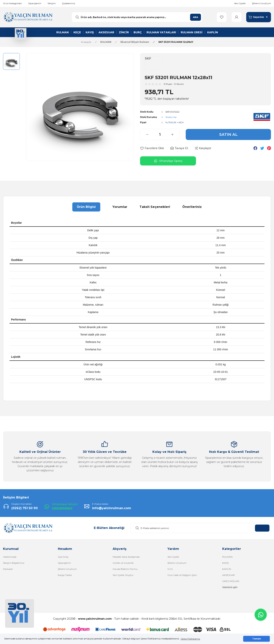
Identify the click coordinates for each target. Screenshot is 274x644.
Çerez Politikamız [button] (190, 639)
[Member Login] (237, 17)
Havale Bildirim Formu (125, 569)
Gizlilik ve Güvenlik (123, 563)
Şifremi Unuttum (67, 569)
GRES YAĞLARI (231, 581)
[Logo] (28, 17)
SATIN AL (228, 134)
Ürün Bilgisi (86, 207)
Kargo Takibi (65, 575)
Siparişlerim (64, 563)
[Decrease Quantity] (144, 134)
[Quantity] (160, 134)
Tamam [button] (257, 639)
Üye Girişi (63, 557)
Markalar (8, 569)
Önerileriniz (192, 207)
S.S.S (170, 569)
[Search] (137, 17)
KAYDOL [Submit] (262, 528)
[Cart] (259, 17)
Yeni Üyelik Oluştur (123, 575)
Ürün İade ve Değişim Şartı (182, 575)
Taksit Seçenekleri (155, 207)
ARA (196, 17)
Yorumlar (120, 207)
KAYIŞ (225, 563)
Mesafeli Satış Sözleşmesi (126, 557)
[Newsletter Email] (201, 528)
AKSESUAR (229, 575)
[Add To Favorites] (152, 148)
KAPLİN (227, 569)
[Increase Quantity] (175, 134)
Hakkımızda (10, 557)
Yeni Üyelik (173, 557)
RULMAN (227, 557)
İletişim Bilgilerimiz (14, 563)
